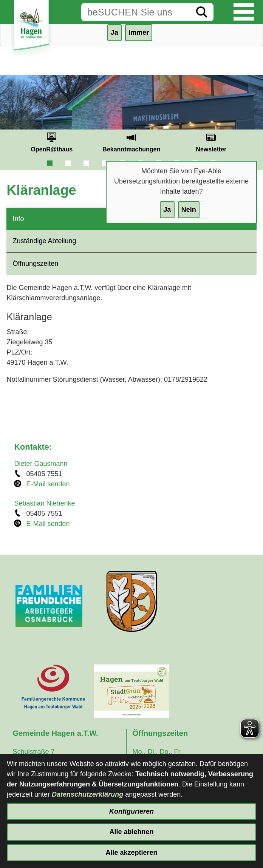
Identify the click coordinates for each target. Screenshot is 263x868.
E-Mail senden (48, 484)
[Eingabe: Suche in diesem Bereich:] (136, 12)
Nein (189, 210)
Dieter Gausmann (41, 464)
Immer (139, 32)
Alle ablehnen (131, 832)
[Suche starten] (202, 12)
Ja (167, 210)
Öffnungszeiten (35, 264)
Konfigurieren (131, 811)
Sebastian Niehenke (44, 503)
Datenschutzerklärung (87, 794)
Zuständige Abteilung (44, 241)
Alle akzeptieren (131, 853)
